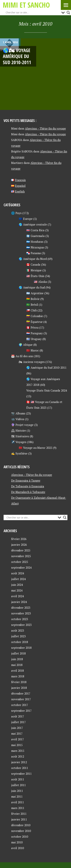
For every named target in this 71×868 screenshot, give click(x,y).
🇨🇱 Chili (32, 310)
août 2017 (18, 716)
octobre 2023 (20, 619)
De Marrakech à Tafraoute (28, 492)
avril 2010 (18, 848)
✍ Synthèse (19, 453)
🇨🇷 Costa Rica (35, 230)
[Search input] (33, 13)
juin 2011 (17, 791)
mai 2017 (17, 733)
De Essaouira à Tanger (26, 480)
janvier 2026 (19, 545)
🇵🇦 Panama (34, 253)
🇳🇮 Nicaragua (35, 247)
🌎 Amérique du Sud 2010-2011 (46, 368)
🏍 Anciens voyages (32, 362)
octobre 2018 (20, 642)
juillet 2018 (18, 653)
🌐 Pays (16, 213)
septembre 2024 (21, 567)
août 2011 (18, 779)
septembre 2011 (21, 774)
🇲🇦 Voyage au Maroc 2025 (35, 448)
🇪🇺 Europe (26, 219)
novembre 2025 (21, 556)
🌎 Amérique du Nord (33, 259)
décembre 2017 (21, 693)
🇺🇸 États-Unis (35, 276)
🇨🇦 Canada (33, 264)
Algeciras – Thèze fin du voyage (45, 128)
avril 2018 (18, 671)
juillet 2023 (18, 636)
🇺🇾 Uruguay (34, 339)
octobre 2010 (20, 837)
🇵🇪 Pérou (32, 327)
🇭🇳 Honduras (35, 242)
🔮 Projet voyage (22, 425)
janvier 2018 (19, 688)
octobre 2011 (20, 768)
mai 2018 (17, 665)
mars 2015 (18, 751)
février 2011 (19, 814)
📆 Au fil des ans (22, 356)
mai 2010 (17, 842)
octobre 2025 (20, 562)
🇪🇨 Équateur (34, 322)
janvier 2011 (19, 819)
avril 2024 (18, 596)
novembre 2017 (21, 699)
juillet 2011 (18, 785)
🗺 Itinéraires (20, 436)
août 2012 (18, 756)
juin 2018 (17, 659)
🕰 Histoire (19, 430)
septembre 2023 (21, 625)
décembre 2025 (21, 550)
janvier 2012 (19, 762)
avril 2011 (18, 802)
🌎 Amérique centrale (33, 224)
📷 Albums (18, 413)
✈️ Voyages (19, 442)
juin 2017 (17, 728)
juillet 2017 (18, 722)
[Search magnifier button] (68, 13)
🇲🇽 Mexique (34, 270)
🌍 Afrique (26, 345)
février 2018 (19, 682)
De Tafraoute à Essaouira (28, 486)
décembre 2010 (21, 825)
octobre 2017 (20, 705)
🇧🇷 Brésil (32, 305)
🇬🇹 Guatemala (35, 236)
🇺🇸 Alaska (40, 282)
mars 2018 (18, 676)
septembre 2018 (21, 648)
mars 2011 (18, 808)
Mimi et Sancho (26, 5)
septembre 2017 (21, 711)
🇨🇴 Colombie (35, 316)
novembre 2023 (21, 613)
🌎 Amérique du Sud (32, 287)
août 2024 (18, 573)
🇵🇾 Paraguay (35, 333)
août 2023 (18, 630)
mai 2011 (17, 796)
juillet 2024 (18, 579)
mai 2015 (17, 745)
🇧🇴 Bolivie (33, 299)
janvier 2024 (19, 602)
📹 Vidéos (18, 419)
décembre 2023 (21, 608)
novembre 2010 (21, 831)
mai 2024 (17, 590)
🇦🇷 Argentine (35, 293)
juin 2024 (17, 585)
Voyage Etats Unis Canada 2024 (47, 390)
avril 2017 (18, 739)
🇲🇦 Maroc (33, 350)
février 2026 (19, 539)
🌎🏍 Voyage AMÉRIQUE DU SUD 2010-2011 (17, 56)
